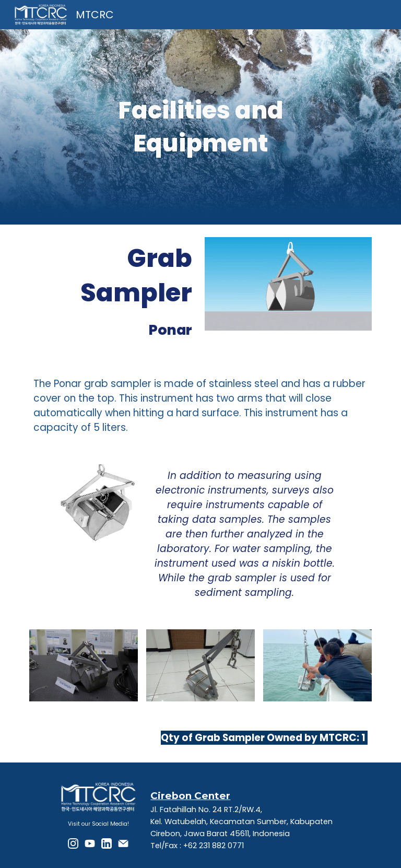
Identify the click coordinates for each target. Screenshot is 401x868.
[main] (200, 127)
